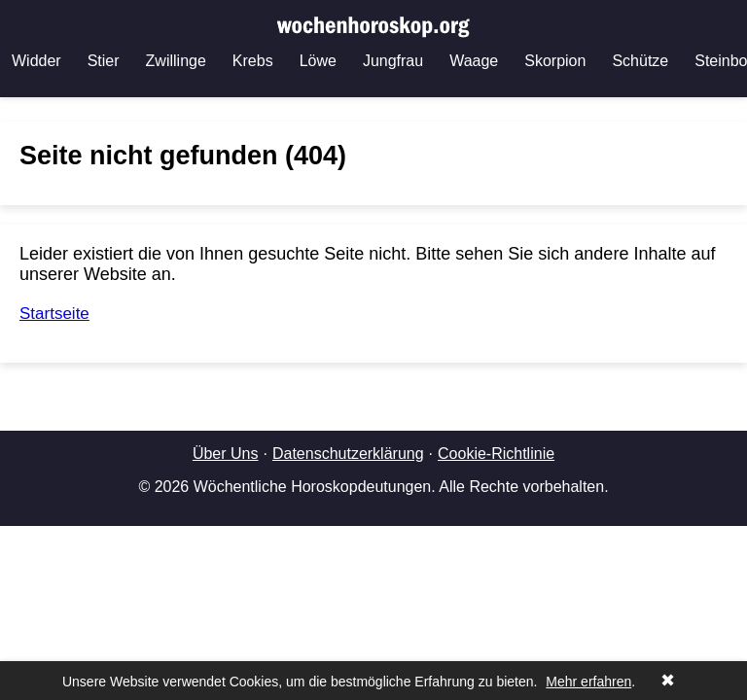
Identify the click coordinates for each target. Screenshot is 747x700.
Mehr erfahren (588, 682)
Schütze (640, 61)
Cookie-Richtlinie (496, 454)
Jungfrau (393, 61)
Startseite (54, 314)
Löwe (318, 61)
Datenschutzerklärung (348, 454)
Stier (104, 61)
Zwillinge (176, 61)
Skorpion (555, 61)
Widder (36, 61)
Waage (474, 61)
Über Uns (226, 454)
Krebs (253, 61)
